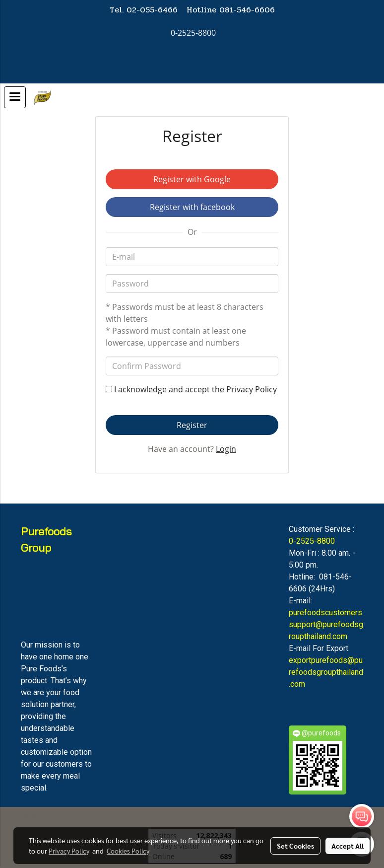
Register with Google (192, 179)
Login (226, 449)
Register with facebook (192, 207)
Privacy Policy (252, 389)
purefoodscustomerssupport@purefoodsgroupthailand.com (326, 624)
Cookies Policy (128, 851)
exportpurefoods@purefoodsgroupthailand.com (326, 672)
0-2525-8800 (312, 541)
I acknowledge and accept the (191, 389)
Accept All (348, 846)
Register (192, 425)
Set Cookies (295, 846)
